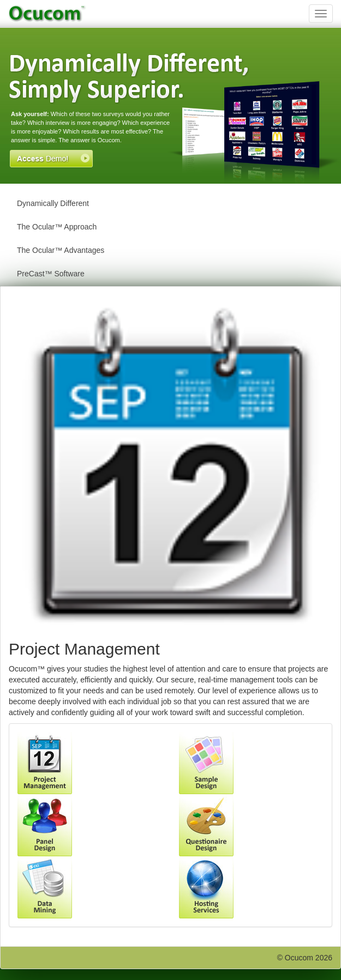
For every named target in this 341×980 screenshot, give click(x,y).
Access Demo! (51, 159)
